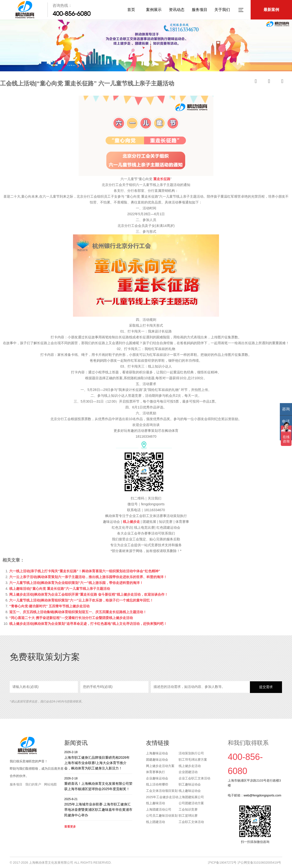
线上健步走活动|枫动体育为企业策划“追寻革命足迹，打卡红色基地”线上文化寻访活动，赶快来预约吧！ (88, 624)
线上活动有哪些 (157, 784)
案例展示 (154, 10)
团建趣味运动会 (157, 760)
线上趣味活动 (155, 803)
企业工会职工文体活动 (194, 778)
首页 (131, 10)
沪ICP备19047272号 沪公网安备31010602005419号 (244, 863)
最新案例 (271, 10)
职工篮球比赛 (188, 816)
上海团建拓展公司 (191, 797)
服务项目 (200, 10)
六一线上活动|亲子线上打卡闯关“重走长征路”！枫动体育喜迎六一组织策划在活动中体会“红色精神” (85, 571)
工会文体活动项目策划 (162, 791)
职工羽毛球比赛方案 (193, 760)
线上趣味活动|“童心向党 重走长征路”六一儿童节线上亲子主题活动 (60, 589)
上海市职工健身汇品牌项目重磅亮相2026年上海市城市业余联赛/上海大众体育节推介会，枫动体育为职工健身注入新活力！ (98, 760)
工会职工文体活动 (191, 822)
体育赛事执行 (155, 772)
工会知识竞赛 (188, 809)
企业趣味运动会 (157, 778)
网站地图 (50, 784)
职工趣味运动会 (190, 784)
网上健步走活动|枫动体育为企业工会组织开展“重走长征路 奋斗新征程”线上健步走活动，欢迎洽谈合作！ (89, 594)
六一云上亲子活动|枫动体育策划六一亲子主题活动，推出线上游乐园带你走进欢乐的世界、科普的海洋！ (88, 577)
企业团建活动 (188, 772)
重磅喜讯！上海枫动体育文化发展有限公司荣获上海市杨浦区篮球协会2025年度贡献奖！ (98, 784)
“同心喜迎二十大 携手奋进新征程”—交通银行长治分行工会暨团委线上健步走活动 (71, 618)
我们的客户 (33, 784)
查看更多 (70, 827)
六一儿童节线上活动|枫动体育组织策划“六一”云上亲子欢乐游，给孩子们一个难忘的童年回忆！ (81, 600)
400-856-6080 (72, 14)
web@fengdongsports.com (262, 795)
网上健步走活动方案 (160, 766)
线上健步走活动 (190, 766)
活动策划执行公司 (191, 753)
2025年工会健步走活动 (162, 797)
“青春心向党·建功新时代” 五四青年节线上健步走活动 (49, 606)
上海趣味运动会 (157, 753)
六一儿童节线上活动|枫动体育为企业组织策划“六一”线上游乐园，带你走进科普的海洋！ (76, 583)
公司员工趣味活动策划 (162, 816)
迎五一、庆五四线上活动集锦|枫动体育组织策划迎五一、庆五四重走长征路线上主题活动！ (78, 612)
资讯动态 (177, 10)
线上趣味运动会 (190, 791)
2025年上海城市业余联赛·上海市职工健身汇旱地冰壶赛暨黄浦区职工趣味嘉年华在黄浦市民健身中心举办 (98, 807)
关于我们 (222, 10)
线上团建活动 (155, 822)
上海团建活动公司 (159, 809)
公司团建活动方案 (191, 803)
